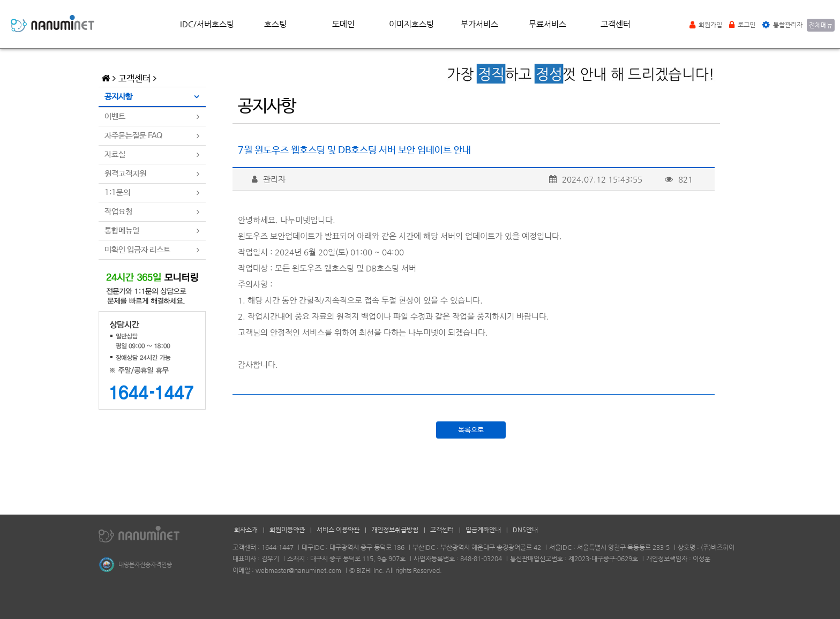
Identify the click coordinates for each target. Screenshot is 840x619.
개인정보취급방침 (395, 530)
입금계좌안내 (483, 530)
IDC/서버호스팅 (207, 24)
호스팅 (275, 24)
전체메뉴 (821, 25)
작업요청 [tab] (118, 212)
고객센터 (616, 24)
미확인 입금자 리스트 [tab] (137, 250)
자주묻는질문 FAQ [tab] (133, 136)
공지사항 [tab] (118, 97)
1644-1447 (277, 547)
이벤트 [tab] (115, 116)
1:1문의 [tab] (117, 193)
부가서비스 (479, 24)
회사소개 (246, 530)
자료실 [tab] (115, 154)
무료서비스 (547, 24)
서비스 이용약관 (338, 530)
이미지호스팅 (411, 24)
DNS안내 (525, 530)
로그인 (742, 25)
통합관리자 (782, 25)
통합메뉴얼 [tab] (122, 231)
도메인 (343, 24)
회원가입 (706, 25)
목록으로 (471, 430)
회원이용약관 (287, 530)
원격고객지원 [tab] (125, 174)
